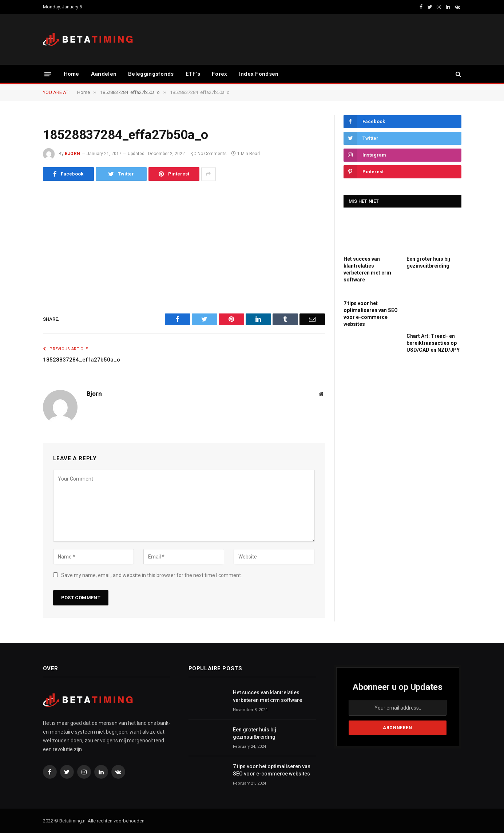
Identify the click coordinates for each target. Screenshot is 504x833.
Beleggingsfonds (151, 74)
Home (72, 74)
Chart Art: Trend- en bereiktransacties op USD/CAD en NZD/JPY (433, 343)
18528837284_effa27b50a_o (82, 360)
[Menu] (48, 74)
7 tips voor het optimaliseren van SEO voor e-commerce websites (371, 314)
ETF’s (193, 74)
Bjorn (73, 154)
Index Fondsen (259, 74)
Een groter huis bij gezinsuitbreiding (428, 262)
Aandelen (104, 74)
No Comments (209, 154)
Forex (220, 74)
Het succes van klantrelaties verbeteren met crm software (367, 269)
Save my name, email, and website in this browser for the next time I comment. (152, 575)
